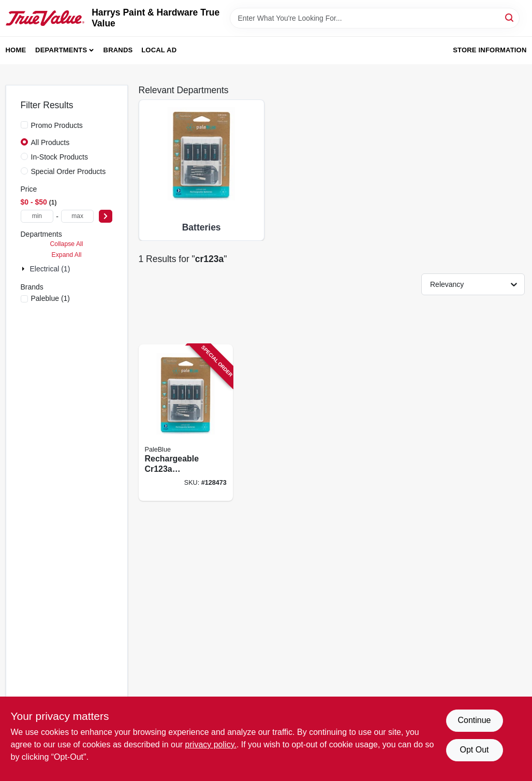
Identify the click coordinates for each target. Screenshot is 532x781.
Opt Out (474, 750)
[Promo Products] (24, 125)
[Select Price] (106, 216)
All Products (50, 142)
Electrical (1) (50, 269)
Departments (61, 50)
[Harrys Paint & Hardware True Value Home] (45, 18)
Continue (474, 720)
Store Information (490, 50)
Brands (118, 50)
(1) (51, 298)
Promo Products (57, 125)
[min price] (37, 216)
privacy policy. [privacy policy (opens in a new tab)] (211, 744)
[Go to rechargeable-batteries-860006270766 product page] (186, 423)
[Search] (510, 17)
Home (16, 50)
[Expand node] (24, 269)
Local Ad (159, 50)
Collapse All (66, 244)
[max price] (78, 216)
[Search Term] (375, 18)
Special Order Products (69, 171)
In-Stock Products (60, 157)
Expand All (67, 255)
